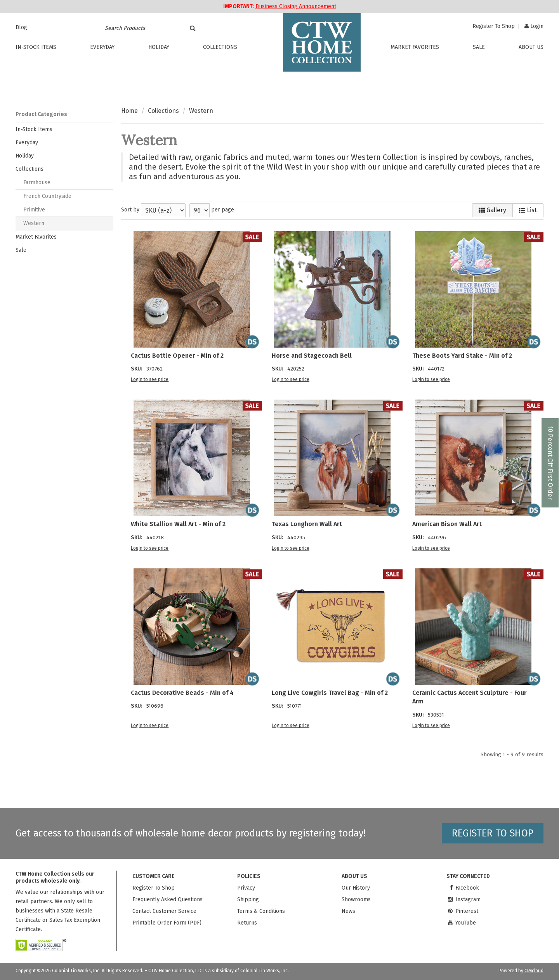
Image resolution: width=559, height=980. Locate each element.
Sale (479, 48)
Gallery (492, 210)
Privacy (246, 888)
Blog (21, 27)
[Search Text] (143, 28)
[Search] (193, 28)
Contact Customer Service (164, 911)
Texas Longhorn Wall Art (307, 524)
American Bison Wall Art (447, 524)
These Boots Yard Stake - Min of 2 (462, 356)
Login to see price (150, 379)
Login (534, 26)
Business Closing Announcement (296, 6)
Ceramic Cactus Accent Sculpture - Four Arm (469, 697)
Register (494, 26)
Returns (247, 923)
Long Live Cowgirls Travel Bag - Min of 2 (330, 693)
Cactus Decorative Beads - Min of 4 (182, 693)
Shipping (248, 899)
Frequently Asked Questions (168, 899)
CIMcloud (534, 971)
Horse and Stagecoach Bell (312, 356)
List (528, 210)
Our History (356, 888)
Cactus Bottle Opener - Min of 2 (177, 356)
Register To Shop (154, 888)
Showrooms (356, 899)
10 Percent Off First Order (550, 463)
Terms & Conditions (261, 911)
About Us (531, 48)
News (348, 911)
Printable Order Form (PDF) (167, 923)
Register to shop (493, 833)
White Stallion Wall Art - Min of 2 (178, 524)
